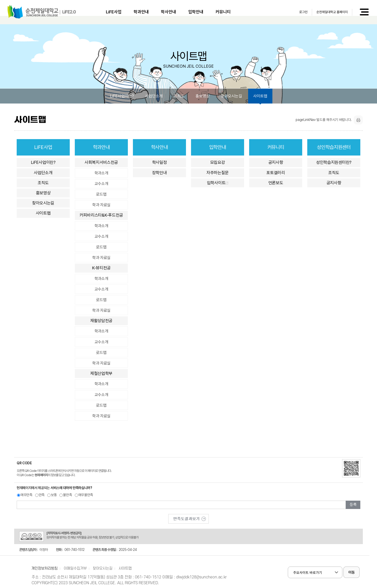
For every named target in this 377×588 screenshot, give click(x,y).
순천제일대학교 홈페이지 (332, 12)
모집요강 (218, 162)
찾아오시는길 (231, 96)
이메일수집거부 (75, 568)
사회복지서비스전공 (101, 162)
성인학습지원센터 (334, 147)
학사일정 (160, 162)
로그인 (303, 12)
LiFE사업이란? (122, 96)
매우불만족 (86, 495)
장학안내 (160, 173)
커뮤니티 (223, 12)
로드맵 (101, 194)
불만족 (67, 495)
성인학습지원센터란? (334, 162)
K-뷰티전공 (101, 268)
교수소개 (101, 184)
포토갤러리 (276, 173)
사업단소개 (154, 96)
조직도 (179, 96)
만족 (42, 495)
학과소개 (101, 173)
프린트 (358, 120)
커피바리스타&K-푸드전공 (101, 215)
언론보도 (276, 183)
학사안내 (169, 12)
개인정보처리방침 (44, 568)
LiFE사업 (114, 12)
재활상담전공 (101, 321)
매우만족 (26, 495)
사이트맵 (260, 96)
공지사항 (276, 162)
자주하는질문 (218, 173)
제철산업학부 (101, 373)
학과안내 (141, 12)
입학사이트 (218, 183)
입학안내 (196, 12)
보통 (54, 495)
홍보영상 (203, 96)
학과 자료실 (101, 205)
